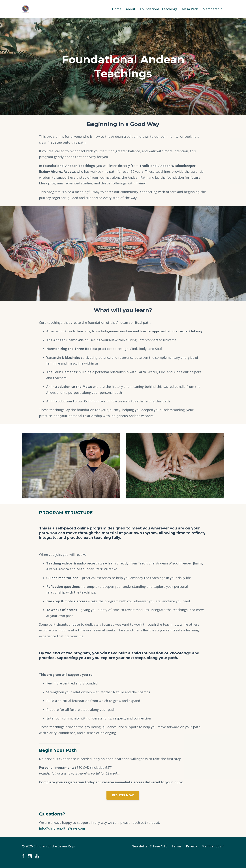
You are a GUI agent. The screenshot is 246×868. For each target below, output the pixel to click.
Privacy (192, 846)
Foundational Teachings (159, 9)
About (131, 9)
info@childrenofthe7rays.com (62, 828)
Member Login (213, 846)
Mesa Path (190, 9)
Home (117, 9)
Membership (213, 9)
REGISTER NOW (123, 795)
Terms (176, 846)
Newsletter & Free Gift (149, 846)
